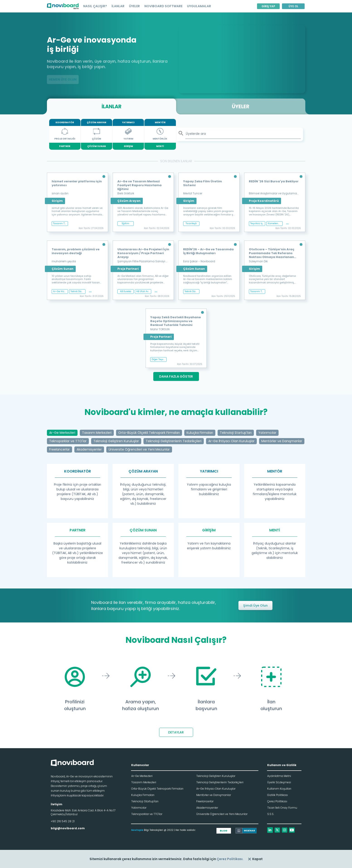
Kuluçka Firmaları (143, 795)
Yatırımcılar (139, 808)
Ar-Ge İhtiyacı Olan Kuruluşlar (216, 789)
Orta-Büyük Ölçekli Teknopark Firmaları (157, 789)
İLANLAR (118, 6)
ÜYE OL (293, 6)
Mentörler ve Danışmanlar (214, 795)
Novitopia (137, 830)
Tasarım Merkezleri (144, 782)
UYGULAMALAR (199, 6)
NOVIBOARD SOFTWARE (163, 6)
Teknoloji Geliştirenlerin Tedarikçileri (220, 782)
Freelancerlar (205, 801)
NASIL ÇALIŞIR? (95, 6)
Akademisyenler (207, 808)
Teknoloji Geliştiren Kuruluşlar (216, 776)
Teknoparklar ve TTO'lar (147, 814)
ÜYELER (134, 6)
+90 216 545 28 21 (63, 821)
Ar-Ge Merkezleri (142, 776)
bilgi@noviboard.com (68, 828)
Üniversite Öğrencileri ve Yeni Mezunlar (222, 814)
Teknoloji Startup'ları (145, 801)
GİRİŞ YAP (268, 6)
